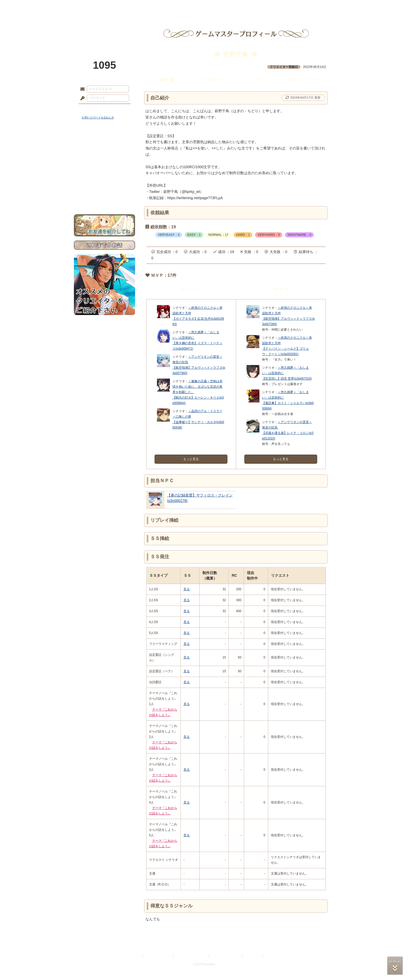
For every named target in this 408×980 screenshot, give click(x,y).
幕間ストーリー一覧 (305, 80)
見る (187, 589)
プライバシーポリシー (158, 957)
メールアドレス (81, 89)
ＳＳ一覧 (259, 80)
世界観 (104, 142)
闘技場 (315, 7)
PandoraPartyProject (104, 29)
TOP (93, 7)
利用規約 (136, 957)
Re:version (272, 957)
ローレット (167, 7)
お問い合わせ (104, 198)
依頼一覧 (167, 80)
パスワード (81, 98)
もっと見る (191, 459)
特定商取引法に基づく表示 (192, 957)
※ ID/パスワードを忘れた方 (98, 118)
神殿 (130, 7)
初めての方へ (104, 189)
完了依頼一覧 (213, 80)
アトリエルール (104, 175)
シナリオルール (104, 168)
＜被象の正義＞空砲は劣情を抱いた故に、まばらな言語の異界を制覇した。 (197, 387)
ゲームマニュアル (104, 160)
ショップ (278, 7)
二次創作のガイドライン (226, 957)
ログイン (92, 109)
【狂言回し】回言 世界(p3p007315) (287, 379)
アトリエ (204, 7)
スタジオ (241, 7)
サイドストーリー (104, 151)
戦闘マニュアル (104, 181)
